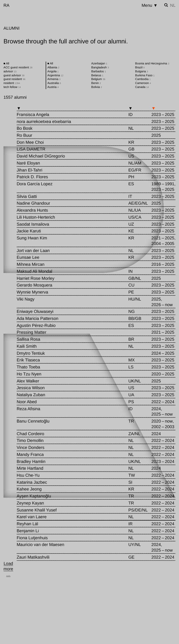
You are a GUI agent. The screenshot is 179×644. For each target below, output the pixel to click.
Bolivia (97, 87)
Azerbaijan (99, 63)
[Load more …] (8, 569)
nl (173, 5)
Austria (53, 87)
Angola (53, 71)
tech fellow (12, 87)
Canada (142, 87)
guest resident (14, 79)
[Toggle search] (166, 5)
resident (12, 83)
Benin (96, 83)
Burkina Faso (145, 75)
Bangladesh (100, 67)
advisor (10, 71)
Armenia (54, 79)
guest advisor (14, 75)
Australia (54, 83)
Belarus (97, 75)
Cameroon (143, 83)
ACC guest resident (18, 67)
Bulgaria (142, 71)
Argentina (55, 75)
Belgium (98, 79)
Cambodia (143, 79)
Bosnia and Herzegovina (152, 63)
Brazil (140, 67)
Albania (53, 67)
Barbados (99, 71)
